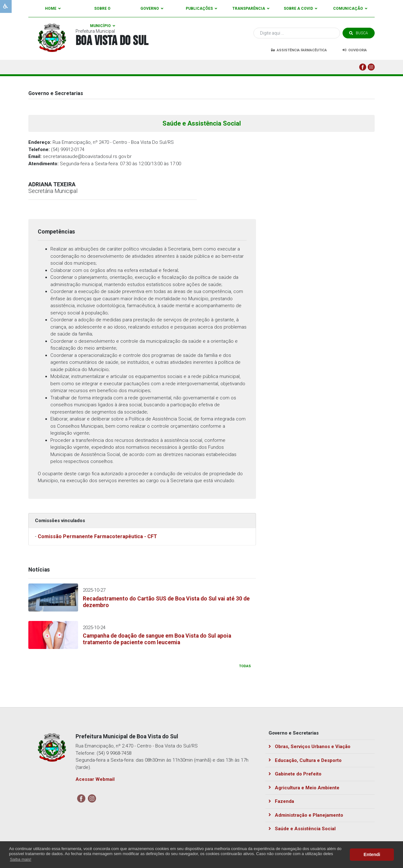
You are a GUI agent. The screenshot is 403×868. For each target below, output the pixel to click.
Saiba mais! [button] (20, 859)
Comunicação (350, 8)
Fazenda (281, 801)
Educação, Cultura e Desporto (305, 760)
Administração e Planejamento (306, 815)
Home (53, 8)
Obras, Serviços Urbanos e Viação (309, 747)
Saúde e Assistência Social (302, 829)
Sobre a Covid (301, 8)
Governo (152, 8)
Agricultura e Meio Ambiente (304, 788)
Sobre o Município (103, 12)
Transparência (251, 8)
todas (245, 666)
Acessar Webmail (95, 779)
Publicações (201, 8)
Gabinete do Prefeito (295, 774)
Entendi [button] (372, 854)
